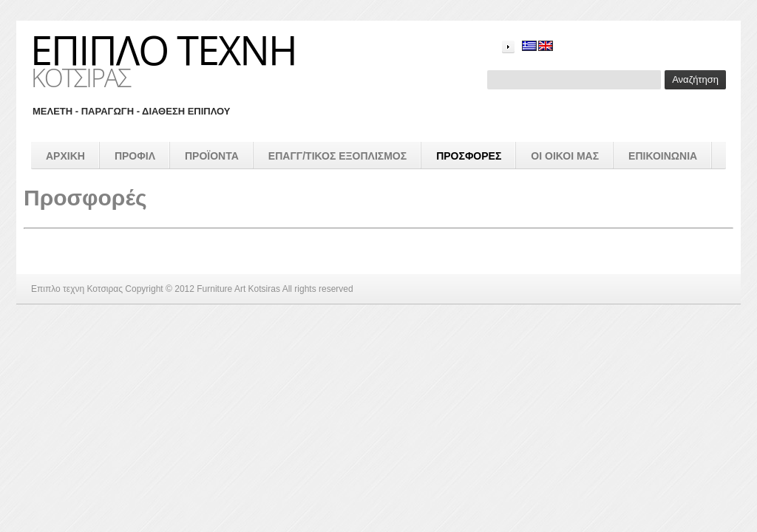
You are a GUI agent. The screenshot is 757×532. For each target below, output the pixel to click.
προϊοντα (212, 156)
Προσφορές (469, 156)
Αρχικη (65, 156)
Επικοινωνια (663, 156)
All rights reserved (318, 289)
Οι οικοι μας (565, 156)
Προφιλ (135, 156)
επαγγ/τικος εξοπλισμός (337, 156)
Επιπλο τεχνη (163, 50)
